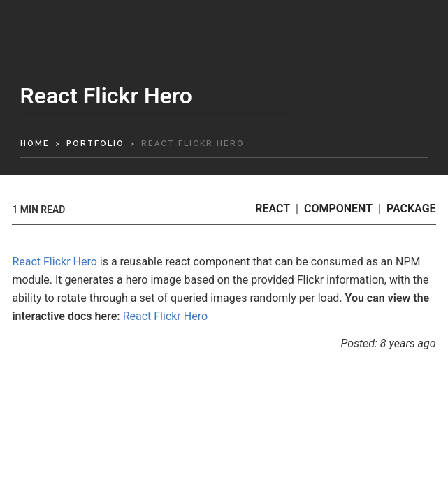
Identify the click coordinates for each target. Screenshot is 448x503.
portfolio (95, 144)
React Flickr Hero (54, 262)
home (35, 144)
